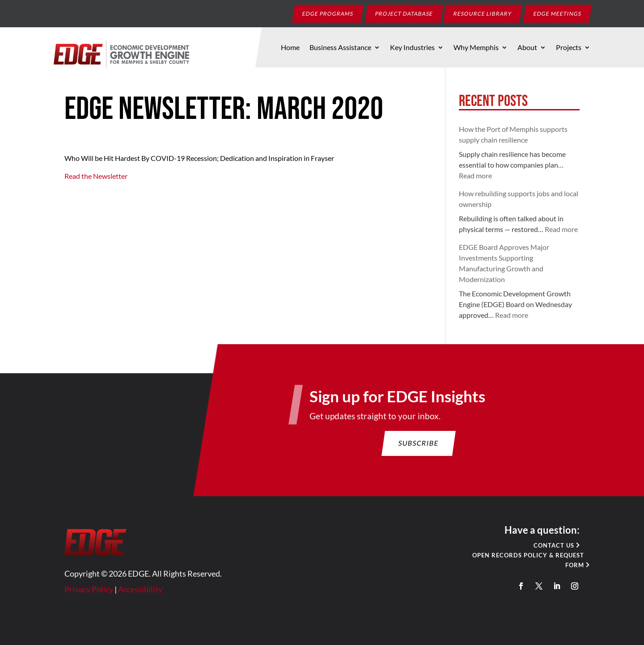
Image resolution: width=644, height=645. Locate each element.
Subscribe (414, 453)
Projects (569, 48)
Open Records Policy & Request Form (518, 564)
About (527, 48)
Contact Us (543, 550)
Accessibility (149, 592)
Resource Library (483, 13)
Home (290, 48)
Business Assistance (340, 48)
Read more (475, 175)
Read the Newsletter (96, 176)
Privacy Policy (100, 592)
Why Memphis (476, 48)
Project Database (404, 13)
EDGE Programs (328, 13)
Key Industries (412, 48)
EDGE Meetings (558, 13)
